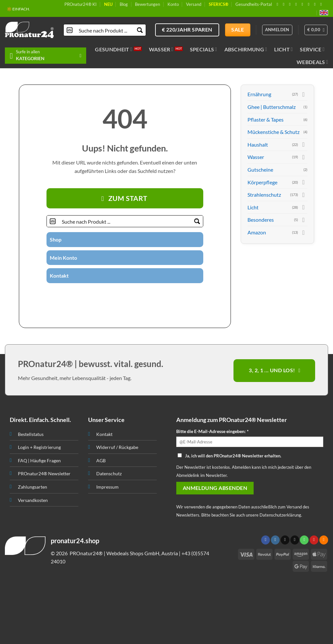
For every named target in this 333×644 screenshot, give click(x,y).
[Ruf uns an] (303, 4)
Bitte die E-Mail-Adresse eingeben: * (213, 431)
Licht (283, 49)
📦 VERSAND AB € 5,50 (27, 10)
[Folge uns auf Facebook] (279, 4)
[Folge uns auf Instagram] (285, 4)
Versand (194, 4)
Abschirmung (246, 49)
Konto (173, 4)
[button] (316, 30)
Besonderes (261, 220)
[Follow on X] (291, 4)
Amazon (257, 232)
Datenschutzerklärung (280, 515)
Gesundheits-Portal (254, 4)
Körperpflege (262, 182)
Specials (204, 49)
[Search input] (105, 30)
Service (312, 49)
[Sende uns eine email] (297, 4)
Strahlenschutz (264, 195)
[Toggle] (303, 94)
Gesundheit (114, 49)
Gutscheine (260, 170)
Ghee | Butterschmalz (272, 107)
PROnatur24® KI (80, 4)
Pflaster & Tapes (266, 119)
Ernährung (259, 94)
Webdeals (312, 62)
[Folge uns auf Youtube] (322, 4)
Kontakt (59, 276)
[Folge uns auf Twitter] (113, 295)
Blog (124, 4)
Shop (56, 239)
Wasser (161, 49)
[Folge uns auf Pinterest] (310, 4)
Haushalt (258, 145)
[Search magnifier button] (140, 30)
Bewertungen (147, 4)
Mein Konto (63, 258)
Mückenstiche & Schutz (273, 132)
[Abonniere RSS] (316, 4)
